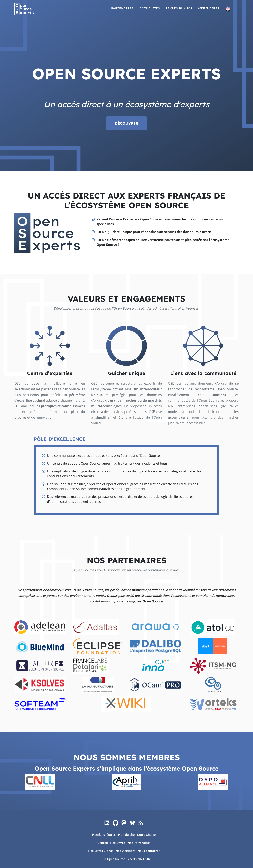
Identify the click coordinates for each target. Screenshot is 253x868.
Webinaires (209, 12)
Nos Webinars (125, 851)
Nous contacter (149, 851)
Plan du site (126, 835)
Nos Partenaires (139, 843)
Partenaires (122, 12)
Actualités (150, 12)
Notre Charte (146, 835)
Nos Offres (118, 843)
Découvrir (126, 123)
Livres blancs (179, 12)
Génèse (103, 843)
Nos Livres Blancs (101, 851)
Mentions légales (104, 835)
